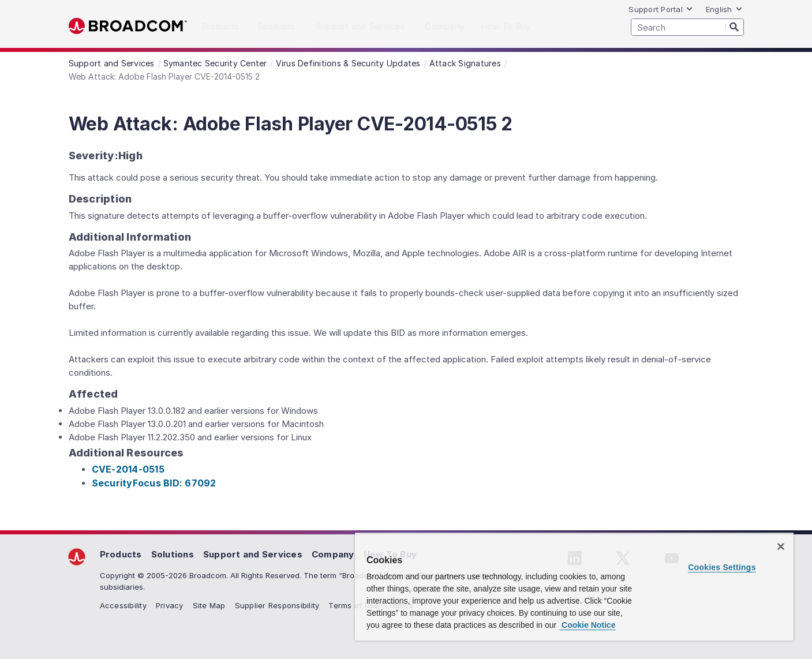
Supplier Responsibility (277, 605)
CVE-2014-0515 (128, 469)
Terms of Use (353, 605)
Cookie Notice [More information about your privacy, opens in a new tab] (587, 625)
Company (333, 554)
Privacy (170, 605)
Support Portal (661, 9)
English (724, 9)
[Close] (781, 546)
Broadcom (128, 26)
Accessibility (123, 605)
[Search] (735, 27)
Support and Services (253, 554)
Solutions (173, 554)
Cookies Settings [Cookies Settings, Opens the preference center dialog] (722, 567)
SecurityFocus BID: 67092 (154, 483)
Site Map (209, 605)
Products (121, 554)
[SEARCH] (687, 27)
